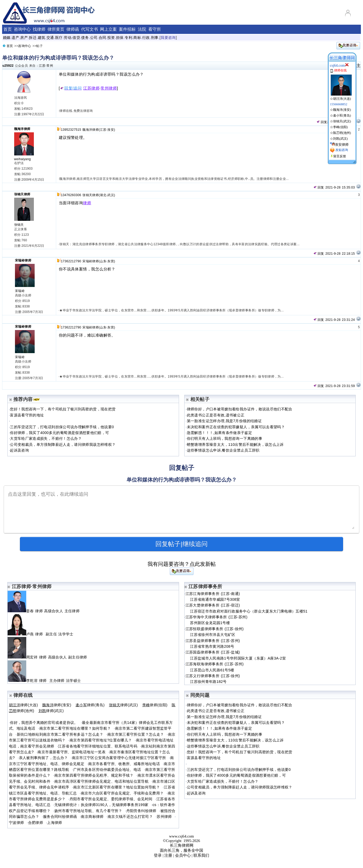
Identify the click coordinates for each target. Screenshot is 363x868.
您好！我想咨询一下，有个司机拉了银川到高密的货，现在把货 (63, 409)
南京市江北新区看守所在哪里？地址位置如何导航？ (117, 787)
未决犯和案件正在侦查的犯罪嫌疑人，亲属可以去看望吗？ (236, 427)
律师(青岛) (90, 705)
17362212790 (71, 261)
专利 (128, 38)
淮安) (111, 130)
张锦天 (19, 225)
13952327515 (71, 130)
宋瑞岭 (20, 291)
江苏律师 (91, 88)
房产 (24, 38)
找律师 (39, 29)
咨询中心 (22, 29)
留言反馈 (340, 156)
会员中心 (183, 855)
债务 (85, 38)
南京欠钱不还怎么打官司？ (130, 817)
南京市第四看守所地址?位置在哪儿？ (101, 740)
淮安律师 (342, 145)
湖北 (103, 195)
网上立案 (108, 29)
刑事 (155, 38)
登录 (158, 855)
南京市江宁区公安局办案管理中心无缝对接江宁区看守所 (119, 758)
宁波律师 (16, 823)
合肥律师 (36, 823)
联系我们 (201, 855)
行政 (146, 38)
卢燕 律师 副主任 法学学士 (41, 634)
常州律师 (109, 88)
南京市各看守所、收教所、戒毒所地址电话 (124, 764)
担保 (120, 38)
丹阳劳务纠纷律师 (141, 811)
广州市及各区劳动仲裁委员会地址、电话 (107, 770)
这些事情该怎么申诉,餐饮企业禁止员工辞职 (223, 450)
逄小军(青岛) (342, 116)
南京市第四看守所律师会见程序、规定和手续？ (94, 775)
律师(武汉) (123, 705)
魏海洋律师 (22, 129)
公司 (94, 38)
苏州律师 (164, 817)
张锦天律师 (22, 194)
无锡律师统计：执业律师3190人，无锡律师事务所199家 (101, 805)
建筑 (42, 38)
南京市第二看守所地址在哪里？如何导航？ (75, 728)
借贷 (76, 38)
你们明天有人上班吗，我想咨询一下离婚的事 (225, 438)
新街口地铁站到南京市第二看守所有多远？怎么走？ (60, 734)
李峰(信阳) (340, 127)
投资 (111, 38)
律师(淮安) (57, 705)
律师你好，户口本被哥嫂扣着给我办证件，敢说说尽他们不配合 (240, 409)
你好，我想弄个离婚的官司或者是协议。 (44, 723)
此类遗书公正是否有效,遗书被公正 (216, 415)
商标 (137, 38)
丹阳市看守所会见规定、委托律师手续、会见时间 (111, 799)
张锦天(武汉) (342, 121)
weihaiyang (23, 159)
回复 (322, 122)
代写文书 (90, 29)
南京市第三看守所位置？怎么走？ (136, 734)
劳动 (68, 38)
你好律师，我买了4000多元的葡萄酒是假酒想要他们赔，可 (59, 433)
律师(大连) (23, 705)
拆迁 (33, 38)
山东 (103, 261)
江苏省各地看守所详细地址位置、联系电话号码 (98, 746)
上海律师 (54, 823)
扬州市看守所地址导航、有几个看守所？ (88, 811)
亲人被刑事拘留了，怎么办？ (43, 758)
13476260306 (71, 195)
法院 (142, 29)
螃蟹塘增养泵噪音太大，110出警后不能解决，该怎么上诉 (235, 445)
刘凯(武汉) (340, 139)
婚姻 (7, 38)
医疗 (59, 38)
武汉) (111, 195)
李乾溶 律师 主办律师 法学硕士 (44, 681)
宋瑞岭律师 (23, 260)
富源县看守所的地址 (27, 415)
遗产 (15, 38)
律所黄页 (56, 29)
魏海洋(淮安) (342, 110)
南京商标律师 (92, 817)
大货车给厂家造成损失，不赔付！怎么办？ (46, 438)
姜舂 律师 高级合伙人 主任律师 (44, 611)
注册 (168, 855)
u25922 (8, 66)
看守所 (155, 29)
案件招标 (127, 29)
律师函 (73, 29)
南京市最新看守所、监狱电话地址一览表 (71, 752)
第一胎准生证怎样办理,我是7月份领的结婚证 (224, 421)
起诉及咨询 (19, 450)
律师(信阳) (155, 705)
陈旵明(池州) (342, 133)
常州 (50, 66)
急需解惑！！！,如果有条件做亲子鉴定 (219, 433)
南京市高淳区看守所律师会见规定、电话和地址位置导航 (101, 781)
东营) (111, 261)
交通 (50, 38)
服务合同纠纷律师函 (60, 817)
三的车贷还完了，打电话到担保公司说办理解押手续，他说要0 (62, 427)
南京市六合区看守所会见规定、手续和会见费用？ (122, 793)
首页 (8, 29)
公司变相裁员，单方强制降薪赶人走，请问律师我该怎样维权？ (63, 445)
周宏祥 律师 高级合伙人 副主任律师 (48, 657)
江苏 (42, 66)
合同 (102, 38)
